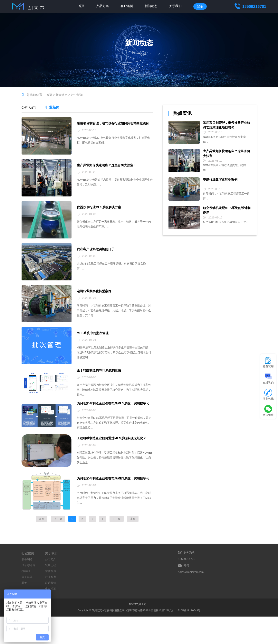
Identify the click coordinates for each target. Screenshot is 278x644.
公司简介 (51, 575)
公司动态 (29, 107)
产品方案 (102, 6)
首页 (81, 6)
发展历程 (51, 581)
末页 (133, 535)
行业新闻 (78, 95)
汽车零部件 (28, 581)
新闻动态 (151, 6)
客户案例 (127, 6)
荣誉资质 (51, 587)
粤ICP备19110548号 (189, 626)
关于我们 (175, 6)
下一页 (117, 535)
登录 (200, 6)
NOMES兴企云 (138, 620)
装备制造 (27, 575)
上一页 (58, 535)
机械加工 (27, 587)
